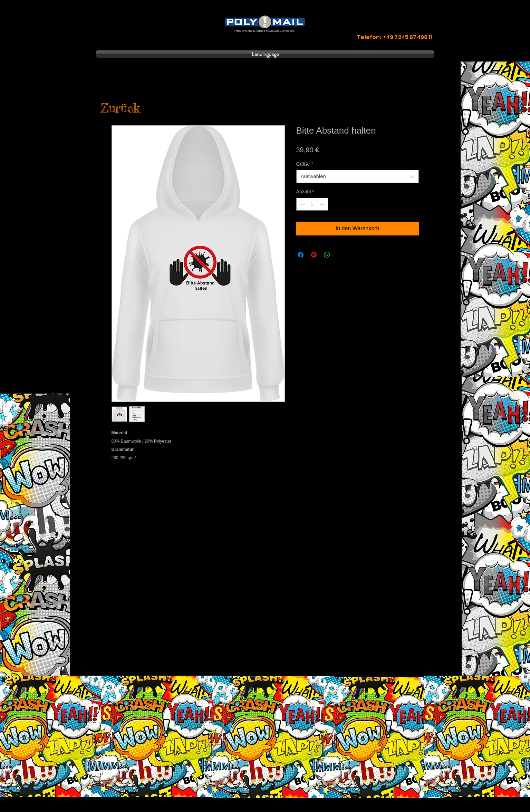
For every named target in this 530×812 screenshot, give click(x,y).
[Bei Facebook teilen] (301, 255)
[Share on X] (340, 255)
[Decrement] (302, 204)
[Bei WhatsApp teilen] (327, 255)
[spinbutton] (312, 204)
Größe (305, 164)
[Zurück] (121, 108)
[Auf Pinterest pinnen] (314, 255)
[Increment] (323, 204)
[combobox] (358, 176)
